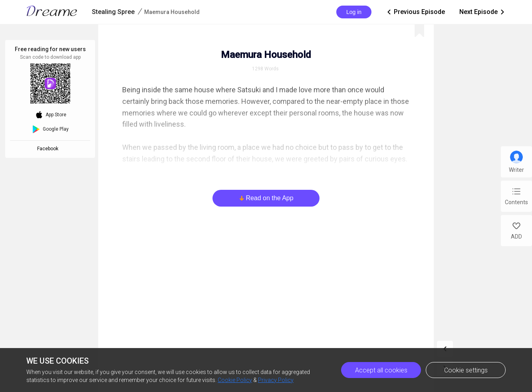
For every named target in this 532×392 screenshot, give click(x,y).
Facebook (49, 149)
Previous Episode (415, 12)
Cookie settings (466, 370)
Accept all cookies (381, 370)
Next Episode (482, 12)
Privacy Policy (276, 380)
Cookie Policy (235, 380)
